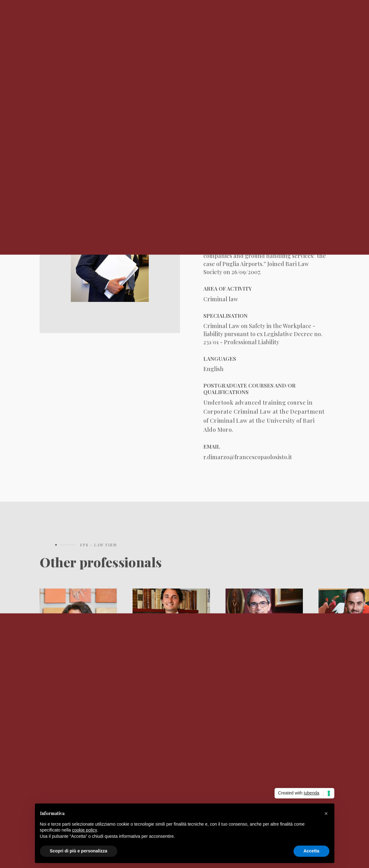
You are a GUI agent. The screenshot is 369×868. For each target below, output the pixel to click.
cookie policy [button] (85, 830)
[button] (326, 813)
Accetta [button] (311, 851)
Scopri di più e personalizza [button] (79, 851)
